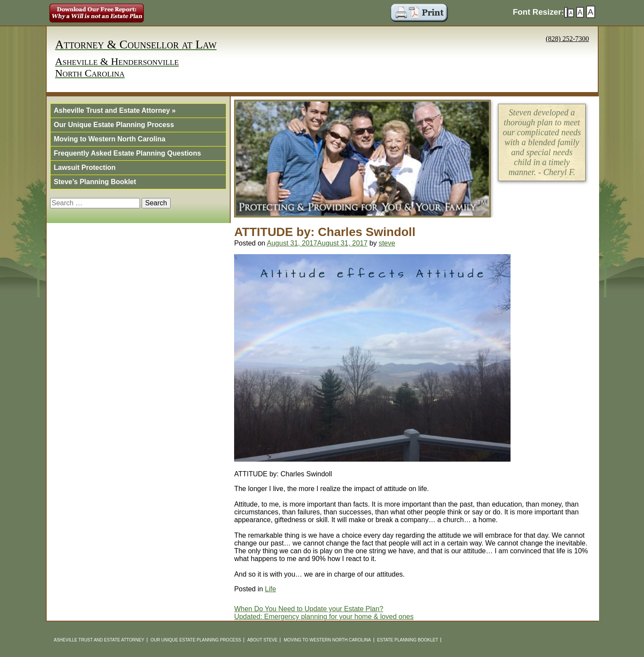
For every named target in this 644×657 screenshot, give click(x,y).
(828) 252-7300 (568, 39)
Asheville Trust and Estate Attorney (115, 110)
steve (387, 243)
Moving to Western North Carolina (110, 139)
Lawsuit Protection (85, 167)
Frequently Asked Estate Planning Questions (128, 153)
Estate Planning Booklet (408, 640)
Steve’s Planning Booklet (95, 182)
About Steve (263, 640)
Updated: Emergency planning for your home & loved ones (324, 617)
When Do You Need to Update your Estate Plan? (309, 609)
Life (270, 589)
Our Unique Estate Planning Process (114, 125)
